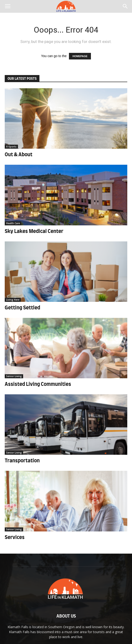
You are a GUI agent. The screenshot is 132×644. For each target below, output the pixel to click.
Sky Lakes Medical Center (34, 231)
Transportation (22, 461)
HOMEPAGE (80, 56)
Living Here (13, 300)
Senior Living (14, 376)
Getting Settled (22, 308)
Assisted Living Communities (38, 384)
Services (15, 537)
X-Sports (11, 147)
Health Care (13, 223)
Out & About (19, 155)
